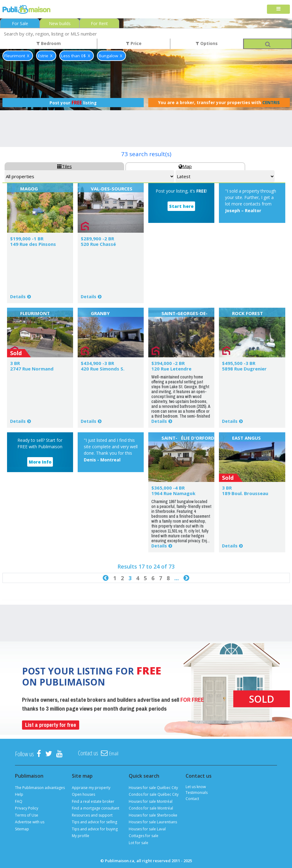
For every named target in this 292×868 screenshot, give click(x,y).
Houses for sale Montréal (151, 801)
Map (185, 166)
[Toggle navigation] (278, 9)
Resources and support (92, 815)
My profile (81, 836)
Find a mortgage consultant (96, 808)
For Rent (99, 23)
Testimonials (197, 793)
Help (19, 794)
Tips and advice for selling (94, 822)
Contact (192, 799)
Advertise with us (30, 822)
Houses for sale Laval (147, 829)
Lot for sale (139, 843)
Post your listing (73, 103)
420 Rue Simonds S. (103, 369)
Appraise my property (91, 788)
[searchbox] (146, 34)
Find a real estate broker (93, 801)
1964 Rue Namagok (173, 493)
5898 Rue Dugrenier (244, 369)
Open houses (83, 794)
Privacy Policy (27, 808)
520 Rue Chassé (98, 244)
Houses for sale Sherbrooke (153, 815)
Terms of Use (27, 815)
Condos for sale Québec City (154, 794)
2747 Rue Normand (32, 369)
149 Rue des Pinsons (33, 244)
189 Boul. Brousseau (245, 493)
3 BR (15, 363)
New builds (60, 23)
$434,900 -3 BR (97, 363)
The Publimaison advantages (40, 788)
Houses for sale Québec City (153, 788)
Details (18, 297)
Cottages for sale (144, 836)
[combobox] (146, 34)
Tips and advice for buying (95, 829)
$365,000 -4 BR (168, 488)
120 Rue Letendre (171, 369)
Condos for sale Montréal (151, 808)
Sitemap (22, 829)
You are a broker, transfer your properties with (219, 103)
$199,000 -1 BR (27, 239)
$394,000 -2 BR (168, 363)
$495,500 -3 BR (239, 363)
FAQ (19, 801)
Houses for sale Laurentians (153, 822)
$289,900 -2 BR (97, 239)
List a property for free (51, 725)
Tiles (65, 166)
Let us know (196, 787)
